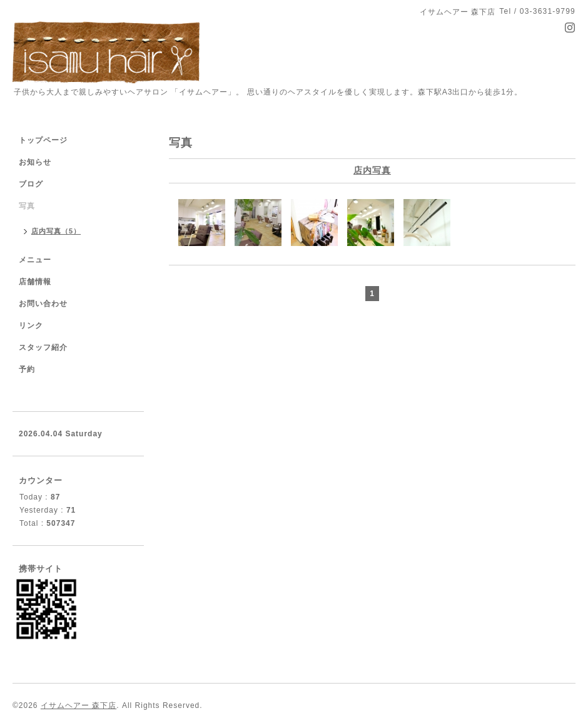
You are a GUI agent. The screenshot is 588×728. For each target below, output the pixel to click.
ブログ (31, 184)
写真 (27, 206)
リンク (31, 326)
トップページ (43, 140)
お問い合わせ (43, 304)
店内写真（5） (56, 231)
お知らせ (35, 162)
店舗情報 (35, 282)
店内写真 (372, 170)
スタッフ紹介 (43, 347)
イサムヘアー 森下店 (79, 705)
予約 (27, 369)
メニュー (35, 260)
